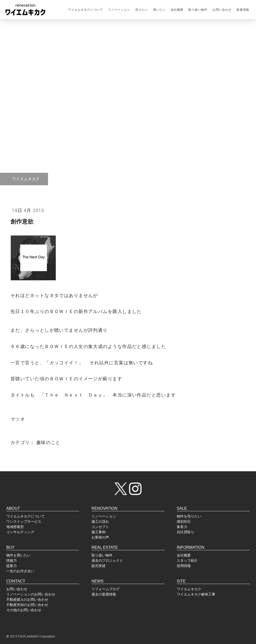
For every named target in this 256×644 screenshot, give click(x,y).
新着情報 (243, 10)
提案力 (11, 566)
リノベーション (119, 10)
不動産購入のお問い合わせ (27, 599)
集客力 (182, 527)
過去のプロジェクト (107, 560)
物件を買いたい (18, 555)
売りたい (142, 10)
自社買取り (185, 532)
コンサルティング (20, 532)
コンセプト (100, 527)
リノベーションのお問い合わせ (31, 594)
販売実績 (98, 566)
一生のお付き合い (20, 571)
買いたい (159, 10)
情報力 (11, 560)
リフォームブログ (105, 589)
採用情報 (184, 566)
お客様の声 (100, 537)
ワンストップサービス (24, 521)
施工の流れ (100, 521)
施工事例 (98, 532)
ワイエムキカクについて (85, 10)
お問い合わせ (222, 10)
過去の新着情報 (104, 594)
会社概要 (177, 10)
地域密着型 (15, 527)
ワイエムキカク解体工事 (196, 594)
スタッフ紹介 (187, 560)
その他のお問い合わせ (24, 610)
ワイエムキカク (189, 589)
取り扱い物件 (198, 10)
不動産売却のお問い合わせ (27, 605)
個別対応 (184, 521)
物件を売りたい (189, 516)
